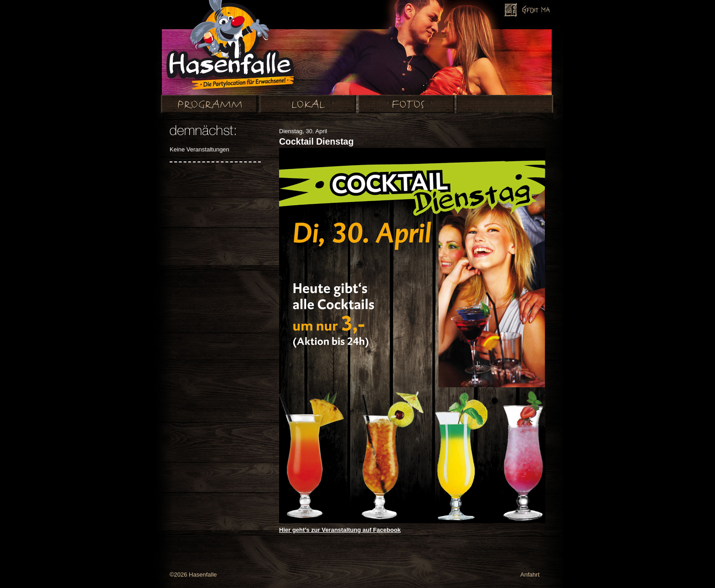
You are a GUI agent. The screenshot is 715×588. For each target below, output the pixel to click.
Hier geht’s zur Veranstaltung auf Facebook (340, 530)
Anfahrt (530, 575)
